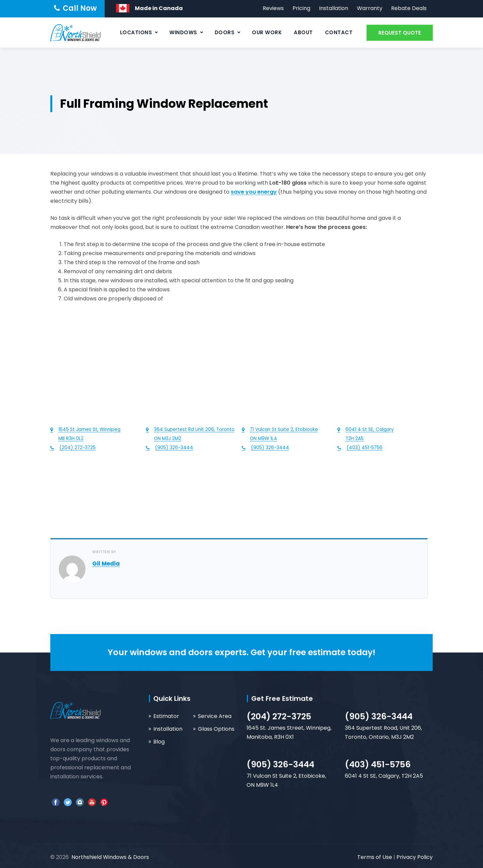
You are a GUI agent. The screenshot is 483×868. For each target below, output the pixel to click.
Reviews (273, 8)
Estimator (166, 716)
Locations (136, 32)
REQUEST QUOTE (400, 33)
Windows (183, 32)
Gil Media (106, 564)
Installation (334, 8)
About (303, 32)
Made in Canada (159, 8)
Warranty (370, 8)
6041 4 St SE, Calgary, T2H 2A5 (384, 776)
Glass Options (216, 729)
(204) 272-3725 (279, 716)
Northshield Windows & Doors (110, 857)
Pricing (301, 8)
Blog (159, 742)
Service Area (215, 716)
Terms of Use (375, 857)
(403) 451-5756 (378, 764)
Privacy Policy (415, 857)
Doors (225, 32)
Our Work (267, 32)
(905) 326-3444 (379, 716)
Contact (339, 32)
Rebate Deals (409, 8)
